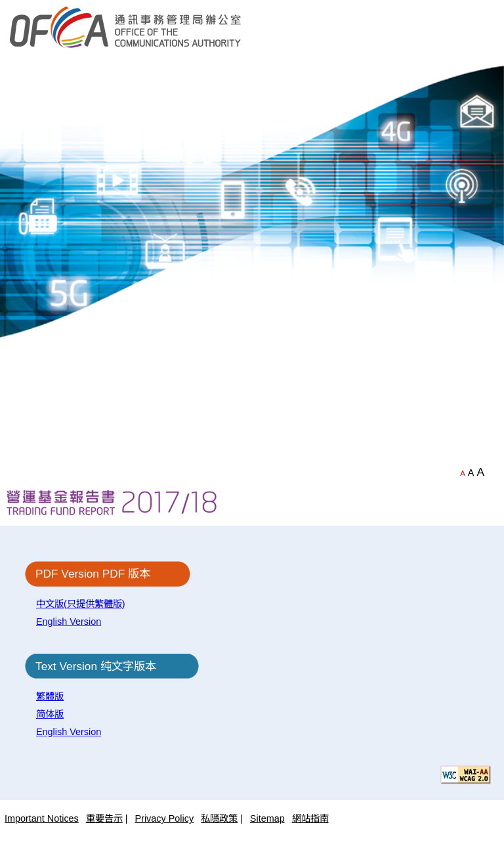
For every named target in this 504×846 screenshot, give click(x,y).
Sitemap (267, 818)
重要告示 (104, 818)
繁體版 (50, 696)
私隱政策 (219, 818)
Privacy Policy (165, 818)
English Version (69, 622)
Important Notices (42, 818)
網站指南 (310, 818)
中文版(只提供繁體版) (81, 604)
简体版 (50, 714)
